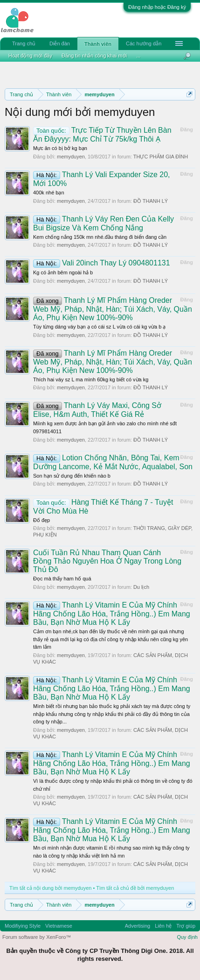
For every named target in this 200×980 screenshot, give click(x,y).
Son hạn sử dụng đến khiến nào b (72, 476)
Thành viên (98, 44)
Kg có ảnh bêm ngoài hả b (63, 272)
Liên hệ (163, 926)
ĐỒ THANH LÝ (151, 201)
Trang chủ (24, 43)
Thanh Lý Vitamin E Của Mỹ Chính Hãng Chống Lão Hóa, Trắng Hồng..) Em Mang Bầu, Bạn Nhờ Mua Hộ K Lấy (112, 614)
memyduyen (71, 157)
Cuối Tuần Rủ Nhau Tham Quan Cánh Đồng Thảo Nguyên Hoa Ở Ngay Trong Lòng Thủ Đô (107, 561)
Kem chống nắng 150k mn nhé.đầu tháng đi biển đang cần (100, 237)
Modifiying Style (23, 926)
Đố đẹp (41, 520)
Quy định (187, 937)
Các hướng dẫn (144, 43)
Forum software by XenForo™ (37, 937)
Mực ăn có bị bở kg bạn (60, 148)
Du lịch (141, 587)
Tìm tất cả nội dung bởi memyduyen (50, 888)
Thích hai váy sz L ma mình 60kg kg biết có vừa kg (91, 379)
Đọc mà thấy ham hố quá (62, 579)
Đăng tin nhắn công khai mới (94, 56)
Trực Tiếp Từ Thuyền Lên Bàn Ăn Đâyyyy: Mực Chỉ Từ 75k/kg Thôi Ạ (102, 135)
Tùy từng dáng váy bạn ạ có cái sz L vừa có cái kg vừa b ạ (99, 327)
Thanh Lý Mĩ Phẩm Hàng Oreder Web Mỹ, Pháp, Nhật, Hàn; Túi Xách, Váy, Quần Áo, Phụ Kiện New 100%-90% (113, 309)
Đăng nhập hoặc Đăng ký (157, 7)
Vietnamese (59, 926)
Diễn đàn (60, 43)
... (138, 56)
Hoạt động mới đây (30, 56)
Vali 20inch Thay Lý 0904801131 (102, 263)
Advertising (138, 926)
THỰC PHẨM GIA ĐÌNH (161, 157)
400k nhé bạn (49, 193)
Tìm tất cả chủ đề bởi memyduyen (135, 888)
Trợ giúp (186, 926)
